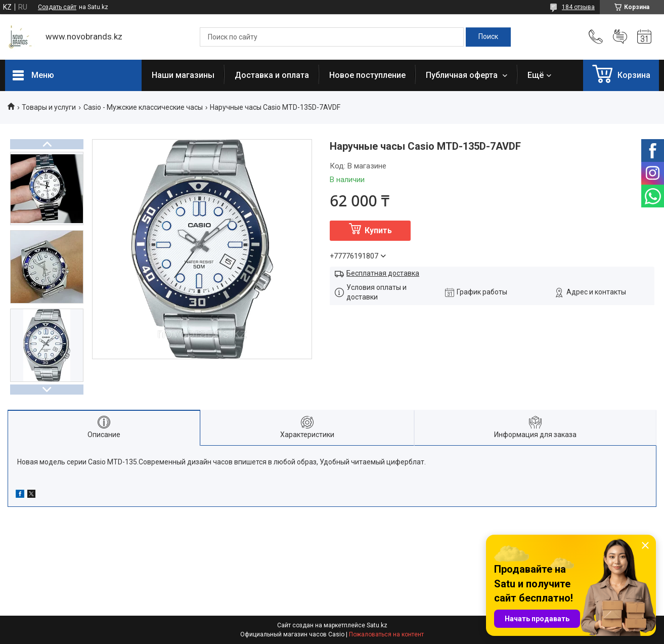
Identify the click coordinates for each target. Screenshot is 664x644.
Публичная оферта (463, 75)
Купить (378, 230)
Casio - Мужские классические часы (143, 107)
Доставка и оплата (272, 75)
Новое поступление (367, 75)
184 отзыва (578, 7)
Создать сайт (57, 7)
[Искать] (488, 37)
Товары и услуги (49, 107)
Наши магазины (183, 75)
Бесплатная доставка (383, 273)
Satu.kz (377, 625)
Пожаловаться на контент (386, 634)
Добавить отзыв (620, 37)
